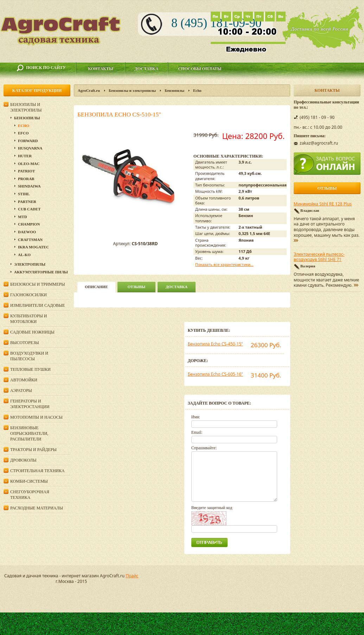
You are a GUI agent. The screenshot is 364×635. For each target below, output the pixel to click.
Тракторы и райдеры (33, 450)
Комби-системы (29, 481)
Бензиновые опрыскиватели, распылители (29, 433)
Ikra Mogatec (33, 247)
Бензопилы (174, 90)
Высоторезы (25, 343)
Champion (29, 224)
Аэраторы (21, 390)
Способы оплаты (200, 69)
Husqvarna (30, 148)
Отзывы (137, 287)
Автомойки (24, 380)
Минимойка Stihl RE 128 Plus (323, 204)
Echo (197, 90)
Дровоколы (23, 460)
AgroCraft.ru (89, 90)
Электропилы (30, 264)
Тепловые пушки (30, 369)
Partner (27, 202)
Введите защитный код (212, 508)
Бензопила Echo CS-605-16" (215, 374)
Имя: (196, 417)
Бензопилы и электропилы (132, 90)
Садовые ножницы (32, 332)
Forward (28, 141)
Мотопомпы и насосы (36, 417)
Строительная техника (37, 471)
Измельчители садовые (38, 305)
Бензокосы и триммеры (38, 284)
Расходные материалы (37, 508)
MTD (23, 217)
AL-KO (24, 255)
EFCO (23, 133)
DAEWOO (27, 232)
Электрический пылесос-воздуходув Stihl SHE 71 (319, 257)
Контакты (101, 69)
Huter (25, 156)
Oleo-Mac (29, 164)
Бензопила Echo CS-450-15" (215, 344)
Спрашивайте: (204, 448)
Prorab (26, 179)
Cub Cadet (29, 209)
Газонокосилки (28, 295)
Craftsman (30, 240)
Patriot (27, 171)
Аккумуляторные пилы (41, 272)
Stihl (24, 194)
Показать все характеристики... (224, 264)
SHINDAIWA (29, 186)
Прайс (132, 576)
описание (96, 287)
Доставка (147, 69)
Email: (197, 432)
